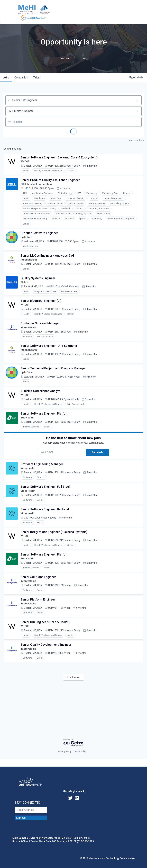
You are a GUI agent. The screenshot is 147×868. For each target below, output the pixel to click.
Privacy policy (65, 751)
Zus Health (28, 435)
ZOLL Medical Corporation (38, 187)
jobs (6, 78)
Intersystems (30, 338)
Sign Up (21, 818)
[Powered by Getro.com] (73, 743)
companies (21, 78)
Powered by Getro (136, 140)
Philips (26, 290)
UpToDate (28, 242)
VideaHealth (29, 491)
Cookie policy (80, 751)
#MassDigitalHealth (73, 791)
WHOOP (26, 163)
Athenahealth (30, 266)
